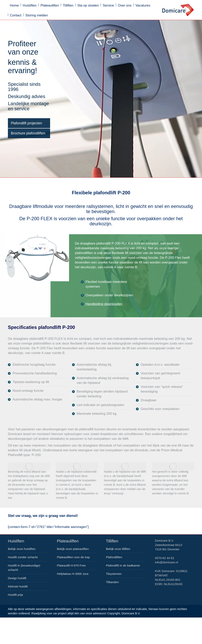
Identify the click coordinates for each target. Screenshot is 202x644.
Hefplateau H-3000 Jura (73, 574)
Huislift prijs (15, 595)
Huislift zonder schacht (23, 557)
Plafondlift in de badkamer (123, 565)
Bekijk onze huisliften (22, 549)
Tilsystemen (114, 574)
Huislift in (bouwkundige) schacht (24, 568)
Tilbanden (112, 582)
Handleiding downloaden (104, 304)
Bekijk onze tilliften (118, 549)
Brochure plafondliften (28, 133)
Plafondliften (114, 557)
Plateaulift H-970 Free (71, 565)
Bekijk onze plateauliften (73, 549)
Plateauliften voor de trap (73, 557)
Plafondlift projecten (26, 123)
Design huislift (17, 578)
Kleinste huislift (18, 586)
